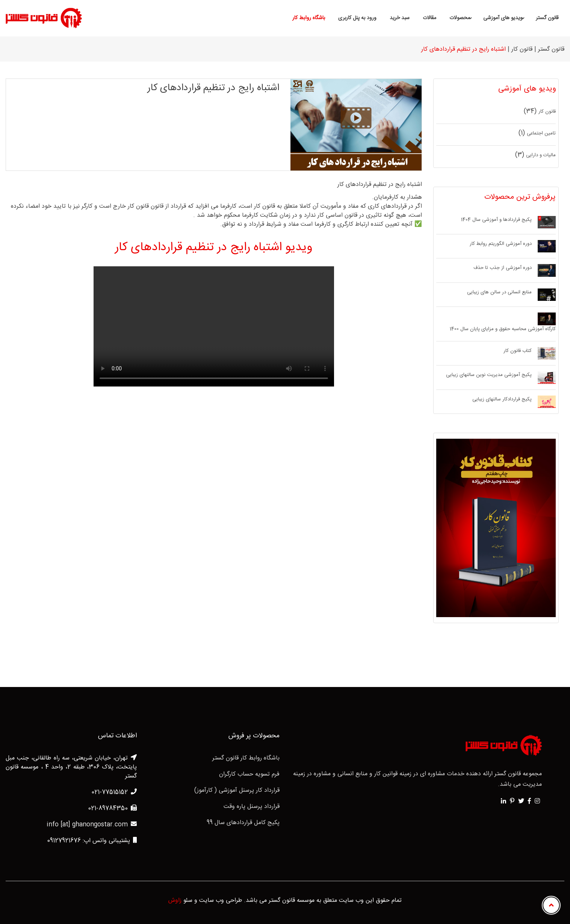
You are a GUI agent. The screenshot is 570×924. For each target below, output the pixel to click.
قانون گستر (547, 18)
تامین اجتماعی (541, 134)
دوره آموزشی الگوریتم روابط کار (501, 244)
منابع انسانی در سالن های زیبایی (499, 293)
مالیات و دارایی (541, 156)
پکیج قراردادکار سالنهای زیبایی (502, 400)
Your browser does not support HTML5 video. (214, 326)
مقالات (429, 18)
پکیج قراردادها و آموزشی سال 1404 (496, 220)
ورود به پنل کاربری (357, 18)
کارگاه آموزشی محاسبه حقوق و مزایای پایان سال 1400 (503, 329)
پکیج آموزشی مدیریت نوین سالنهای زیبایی (489, 375)
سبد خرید (400, 18)
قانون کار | (520, 50)
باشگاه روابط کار (309, 18)
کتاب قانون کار (518, 351)
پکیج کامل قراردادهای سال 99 (243, 823)
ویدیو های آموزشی (503, 18)
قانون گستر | (549, 50)
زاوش (175, 901)
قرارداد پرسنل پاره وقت (252, 807)
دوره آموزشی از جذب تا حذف (503, 268)
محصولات (460, 18)
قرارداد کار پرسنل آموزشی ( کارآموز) (237, 791)
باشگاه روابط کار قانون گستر (246, 758)
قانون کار (547, 112)
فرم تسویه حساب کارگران (249, 775)
